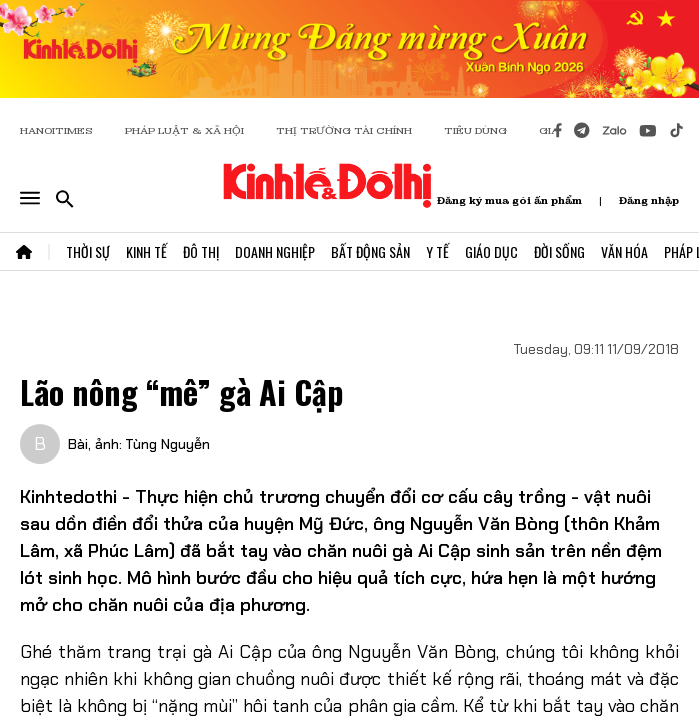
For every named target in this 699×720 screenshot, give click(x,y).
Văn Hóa (624, 251)
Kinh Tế (146, 251)
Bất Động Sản (370, 251)
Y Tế (437, 251)
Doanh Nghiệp (275, 251)
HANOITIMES (56, 130)
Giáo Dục (491, 251)
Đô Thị (201, 251)
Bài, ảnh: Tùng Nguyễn (139, 444)
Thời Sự (88, 251)
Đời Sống (559, 251)
